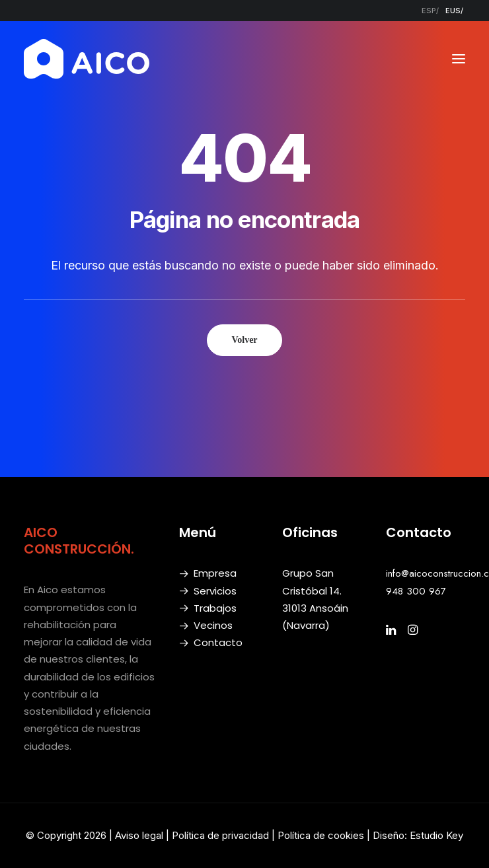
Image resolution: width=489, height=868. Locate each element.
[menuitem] (430, 11)
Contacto (218, 642)
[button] (459, 59)
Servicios (215, 591)
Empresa (215, 573)
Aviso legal (139, 835)
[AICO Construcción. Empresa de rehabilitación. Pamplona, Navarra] (87, 59)
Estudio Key (436, 835)
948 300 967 (416, 591)
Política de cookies (322, 835)
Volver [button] (244, 340)
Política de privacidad (220, 835)
